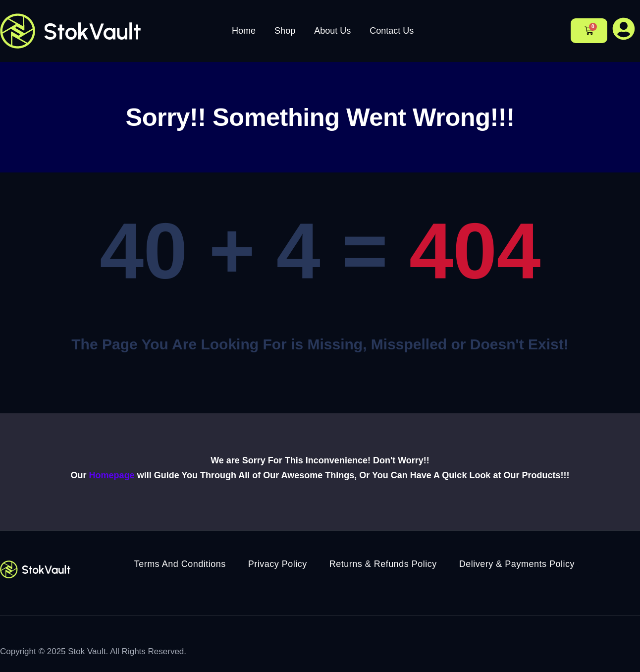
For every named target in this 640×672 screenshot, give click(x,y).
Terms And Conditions (180, 564)
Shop (285, 31)
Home (244, 31)
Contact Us (392, 31)
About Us (332, 31)
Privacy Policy (278, 564)
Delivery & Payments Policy (517, 564)
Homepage (112, 475)
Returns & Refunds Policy (383, 564)
